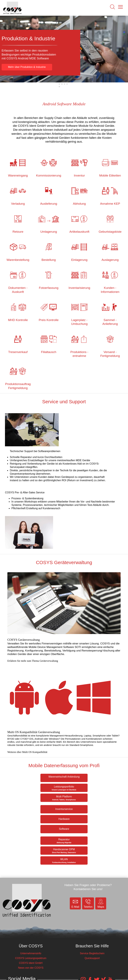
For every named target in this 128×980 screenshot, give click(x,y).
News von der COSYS (31, 968)
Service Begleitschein (92, 953)
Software (64, 829)
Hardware (64, 819)
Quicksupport (92, 958)
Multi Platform (64, 798)
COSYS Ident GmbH (31, 963)
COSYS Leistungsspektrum (31, 958)
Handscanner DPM (64, 851)
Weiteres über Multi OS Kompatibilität (27, 752)
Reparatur (64, 841)
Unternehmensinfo (31, 953)
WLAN (64, 861)
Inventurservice (64, 809)
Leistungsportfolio (64, 788)
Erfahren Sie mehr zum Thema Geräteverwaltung (33, 661)
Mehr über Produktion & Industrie (27, 67)
